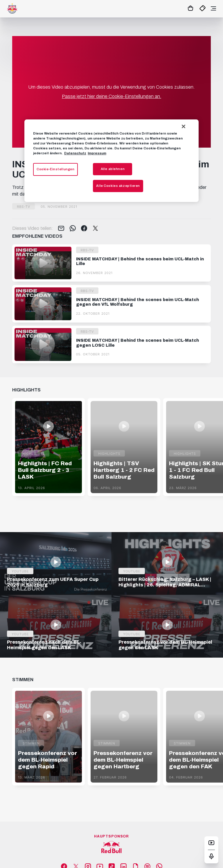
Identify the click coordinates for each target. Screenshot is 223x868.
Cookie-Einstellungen (55, 169)
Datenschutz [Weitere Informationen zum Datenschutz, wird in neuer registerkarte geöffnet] (75, 153)
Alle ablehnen (113, 169)
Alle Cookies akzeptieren (118, 186)
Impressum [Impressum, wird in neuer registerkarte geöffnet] (97, 153)
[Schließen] (184, 126)
